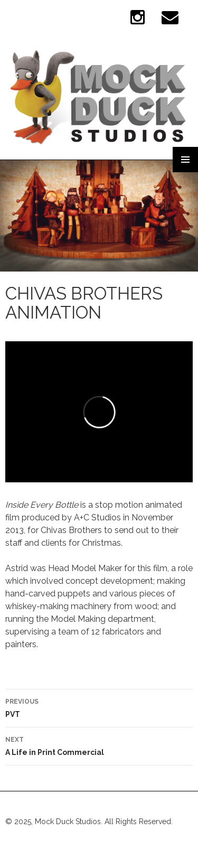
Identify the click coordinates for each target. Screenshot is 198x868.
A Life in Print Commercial (99, 745)
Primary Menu (185, 160)
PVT (99, 707)
